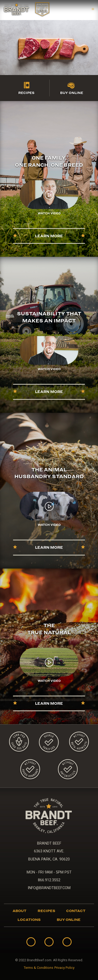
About (19, 911)
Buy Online (72, 93)
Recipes (26, 93)
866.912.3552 (49, 880)
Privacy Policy (64, 968)
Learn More (49, 236)
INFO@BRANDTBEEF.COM (49, 888)
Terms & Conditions (39, 968)
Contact (76, 911)
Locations (29, 920)
